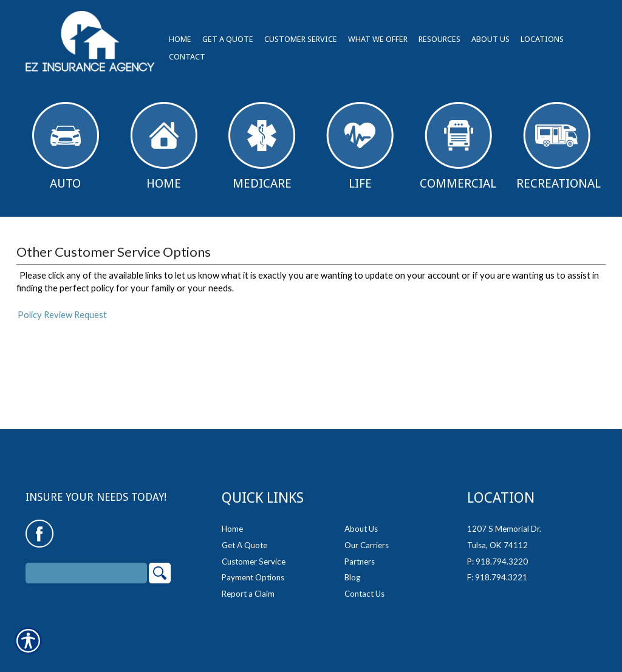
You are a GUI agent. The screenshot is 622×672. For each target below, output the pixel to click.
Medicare (262, 146)
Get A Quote (244, 545)
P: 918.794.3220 (497, 562)
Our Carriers (367, 545)
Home (164, 146)
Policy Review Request (62, 315)
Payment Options (253, 577)
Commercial (458, 146)
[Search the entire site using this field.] (86, 573)
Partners (360, 562)
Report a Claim (248, 594)
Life (360, 146)
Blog (352, 577)
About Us (361, 529)
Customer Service (254, 562)
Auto (66, 146)
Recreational (559, 146)
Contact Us (364, 594)
